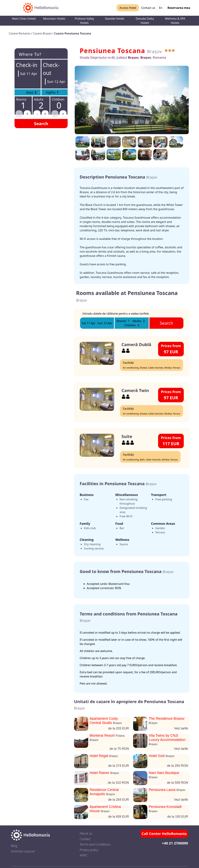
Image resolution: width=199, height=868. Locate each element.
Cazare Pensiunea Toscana (73, 33)
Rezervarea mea (179, 8)
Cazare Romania (20, 33)
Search (41, 123)
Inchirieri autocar (23, 851)
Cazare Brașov (43, 33)
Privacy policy (89, 850)
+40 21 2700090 (175, 843)
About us (86, 833)
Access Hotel (128, 8)
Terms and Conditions (95, 844)
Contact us (148, 8)
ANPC (84, 855)
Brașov (155, 51)
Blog (14, 846)
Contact (85, 839)
